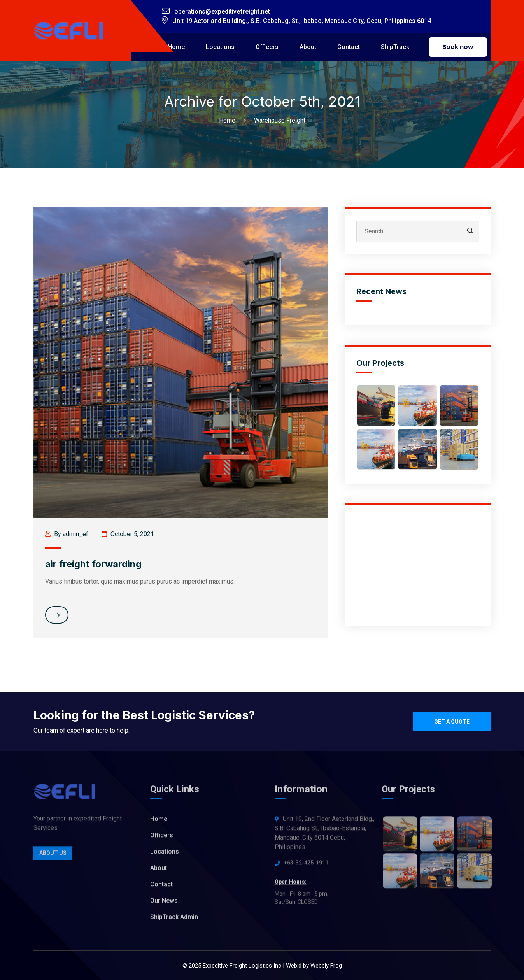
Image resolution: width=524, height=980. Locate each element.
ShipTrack (395, 47)
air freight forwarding (93, 564)
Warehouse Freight (280, 120)
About (308, 47)
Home (176, 47)
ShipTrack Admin (174, 920)
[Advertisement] (418, 566)
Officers (267, 47)
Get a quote (452, 722)
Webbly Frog (326, 966)
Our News (164, 904)
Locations (220, 47)
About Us (53, 856)
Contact (349, 47)
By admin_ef (67, 534)
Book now (458, 47)
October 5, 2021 (128, 534)
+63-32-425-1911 (306, 866)
